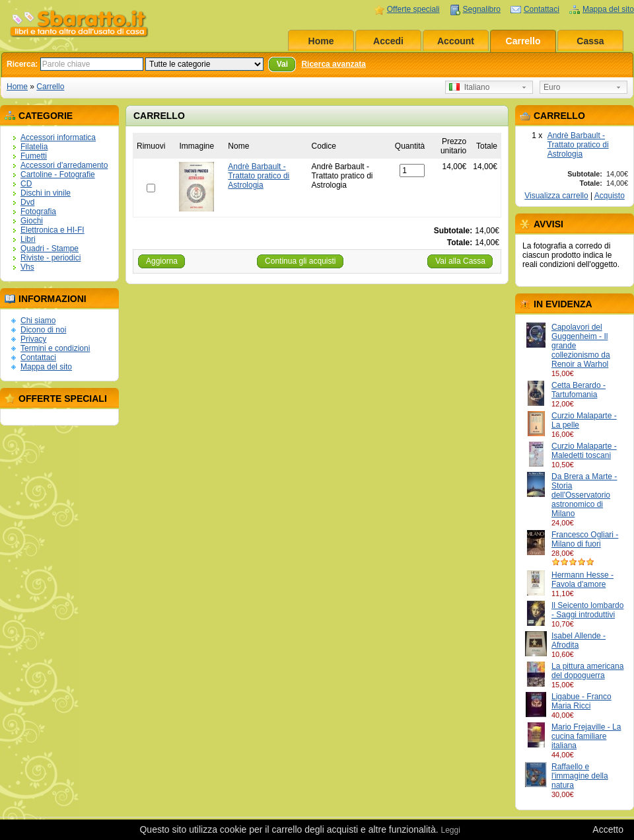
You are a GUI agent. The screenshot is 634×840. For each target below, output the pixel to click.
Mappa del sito (608, 9)
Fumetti (34, 156)
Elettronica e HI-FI (53, 230)
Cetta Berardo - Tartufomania (579, 390)
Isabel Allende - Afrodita (579, 640)
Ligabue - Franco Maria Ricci (581, 701)
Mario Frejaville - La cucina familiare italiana (586, 736)
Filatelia (34, 147)
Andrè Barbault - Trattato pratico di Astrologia (578, 145)
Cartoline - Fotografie (58, 174)
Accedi (388, 41)
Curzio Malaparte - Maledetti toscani (584, 451)
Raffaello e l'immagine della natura (580, 776)
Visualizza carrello (556, 196)
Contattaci (542, 9)
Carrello (523, 41)
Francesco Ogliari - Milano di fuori (585, 539)
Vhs (27, 267)
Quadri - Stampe (50, 248)
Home (321, 41)
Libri (28, 239)
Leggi (450, 830)
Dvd (27, 202)
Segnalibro (482, 9)
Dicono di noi (43, 330)
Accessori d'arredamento (64, 165)
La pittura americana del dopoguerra (587, 671)
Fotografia (38, 211)
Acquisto (610, 196)
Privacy (33, 339)
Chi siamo (38, 321)
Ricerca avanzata (333, 64)
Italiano (469, 87)
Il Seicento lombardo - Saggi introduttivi (587, 610)
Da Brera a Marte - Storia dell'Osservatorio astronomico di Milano (584, 495)
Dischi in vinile (46, 193)
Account (456, 41)
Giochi (32, 221)
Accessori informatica (58, 137)
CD (26, 184)
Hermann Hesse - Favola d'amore (582, 580)
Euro (552, 87)
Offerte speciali (413, 9)
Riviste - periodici (51, 258)
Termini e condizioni (55, 348)
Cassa (590, 41)
